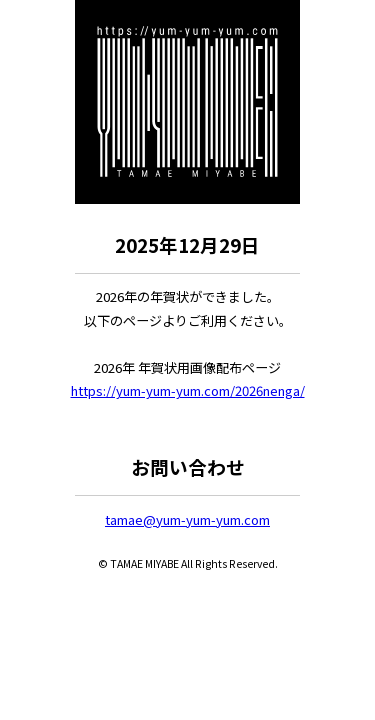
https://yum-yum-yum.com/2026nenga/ (188, 390)
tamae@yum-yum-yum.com (187, 519)
